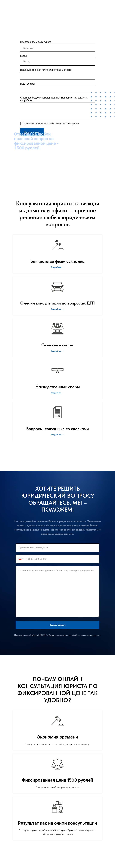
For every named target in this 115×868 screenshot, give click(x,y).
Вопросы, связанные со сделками (57, 429)
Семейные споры (57, 345)
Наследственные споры (58, 387)
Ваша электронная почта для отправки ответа (46, 70)
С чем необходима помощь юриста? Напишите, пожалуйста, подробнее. (54, 99)
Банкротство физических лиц (57, 261)
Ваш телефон (28, 84)
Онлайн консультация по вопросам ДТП (57, 303)
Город (23, 56)
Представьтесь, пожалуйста (36, 42)
